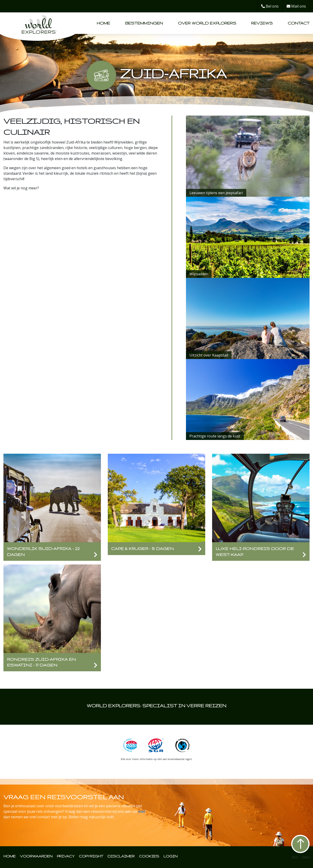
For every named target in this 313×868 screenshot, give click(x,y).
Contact (299, 23)
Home (103, 23)
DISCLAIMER (121, 856)
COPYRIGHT (91, 856)
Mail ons (296, 6)
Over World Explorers (207, 23)
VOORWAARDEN (36, 856)
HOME (10, 856)
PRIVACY (66, 856)
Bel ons (270, 6)
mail (141, 811)
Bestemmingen (144, 23)
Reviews (262, 23)
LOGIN (170, 856)
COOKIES (149, 856)
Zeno (306, 857)
